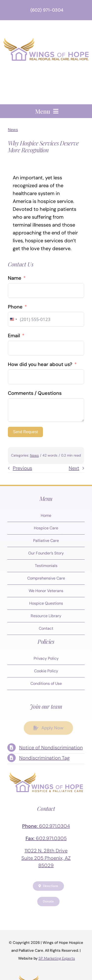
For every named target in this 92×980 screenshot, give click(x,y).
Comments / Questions (35, 393)
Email (14, 336)
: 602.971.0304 (46, 826)
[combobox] (13, 319)
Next (74, 468)
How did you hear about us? (40, 364)
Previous (22, 468)
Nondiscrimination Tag (44, 758)
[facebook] (22, 915)
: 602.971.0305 (46, 838)
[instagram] (41, 915)
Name (15, 278)
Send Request (25, 432)
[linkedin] (61, 915)
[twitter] (31, 915)
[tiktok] (71, 915)
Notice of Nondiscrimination (51, 748)
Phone (15, 307)
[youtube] (51, 915)
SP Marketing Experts (57, 958)
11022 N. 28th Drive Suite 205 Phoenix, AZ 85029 (46, 858)
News (13, 129)
